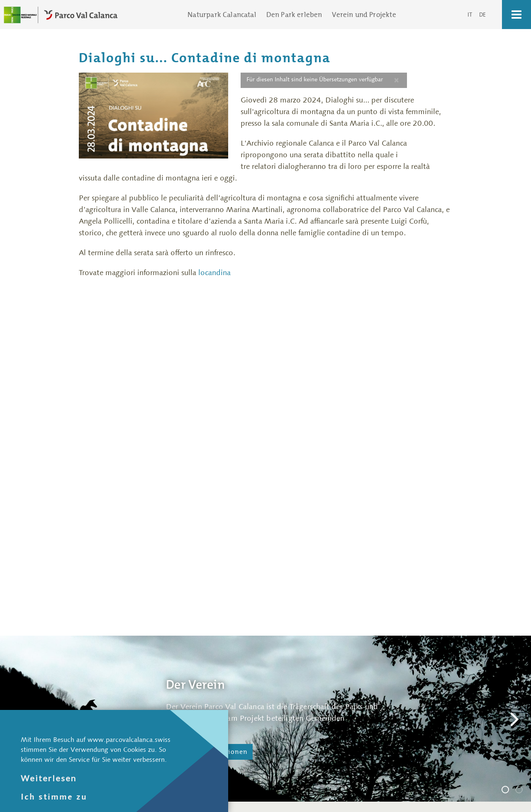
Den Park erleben (294, 15)
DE (482, 15)
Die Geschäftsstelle (522, 791)
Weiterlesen (49, 778)
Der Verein (509, 791)
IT (470, 15)
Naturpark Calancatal (222, 15)
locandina (214, 273)
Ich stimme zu (54, 797)
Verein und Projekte (364, 15)
